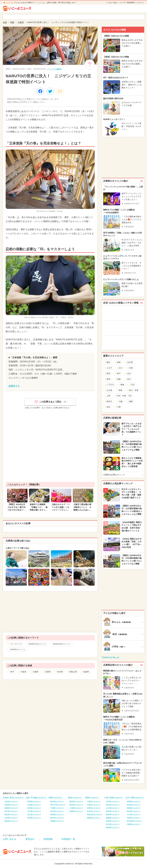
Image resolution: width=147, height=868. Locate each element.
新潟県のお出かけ (34, 808)
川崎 (130, 368)
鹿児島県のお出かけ (135, 821)
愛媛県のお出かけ (113, 818)
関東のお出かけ (56, 798)
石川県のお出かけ (34, 811)
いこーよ (10, 3)
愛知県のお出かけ (76, 802)
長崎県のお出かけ (134, 808)
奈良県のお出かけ (94, 811)
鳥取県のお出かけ (113, 811)
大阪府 (23, 672)
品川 (128, 379)
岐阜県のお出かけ (76, 805)
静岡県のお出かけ (76, 811)
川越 (120, 401)
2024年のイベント (18, 649)
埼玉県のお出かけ (57, 811)
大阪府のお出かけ (94, 802)
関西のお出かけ (92, 798)
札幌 (118, 379)
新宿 (107, 379)
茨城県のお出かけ (57, 821)
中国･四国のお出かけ (114, 798)
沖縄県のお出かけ (134, 824)
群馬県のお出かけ (57, 815)
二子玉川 (109, 385)
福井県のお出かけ (34, 818)
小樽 (118, 407)
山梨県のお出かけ (34, 805)
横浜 (107, 362)
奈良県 (59, 672)
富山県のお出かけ (34, 815)
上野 (107, 396)
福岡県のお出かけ (134, 802)
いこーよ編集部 (56, 69)
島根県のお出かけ (113, 815)
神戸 (11, 672)
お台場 (108, 390)
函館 (130, 401)
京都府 (35, 672)
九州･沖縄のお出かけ (135, 798)
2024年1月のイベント (37, 644)
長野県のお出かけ (34, 802)
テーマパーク (17, 644)
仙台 (128, 373)
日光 (132, 385)
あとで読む (113, 3)
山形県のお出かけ (11, 818)
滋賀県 (85, 672)
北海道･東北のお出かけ (13, 798)
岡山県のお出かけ (113, 805)
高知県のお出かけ (113, 821)
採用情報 (48, 839)
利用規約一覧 (68, 839)
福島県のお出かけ (11, 821)
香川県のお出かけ (113, 824)
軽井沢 (108, 401)
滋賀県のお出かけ (94, 818)
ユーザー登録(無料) (127, 3)
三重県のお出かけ (76, 808)
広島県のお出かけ (113, 802)
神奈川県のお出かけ (58, 805)
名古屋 (129, 362)
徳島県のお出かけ (113, 828)
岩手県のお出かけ (11, 811)
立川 (120, 368)
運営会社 (30, 839)
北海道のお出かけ (11, 802)
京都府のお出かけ (94, 805)
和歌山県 (72, 672)
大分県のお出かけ (134, 815)
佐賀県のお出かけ (134, 805)
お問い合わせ (10, 839)
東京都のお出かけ (57, 802)
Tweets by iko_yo (110, 657)
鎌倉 (121, 385)
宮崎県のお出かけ (134, 818)
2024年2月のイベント (62, 644)
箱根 (118, 362)
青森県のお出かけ (11, 808)
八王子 (108, 368)
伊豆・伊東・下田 (123, 396)
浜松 (107, 407)
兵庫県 (47, 672)
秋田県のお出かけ (11, 815)
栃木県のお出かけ (57, 818)
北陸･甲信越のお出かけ (36, 798)
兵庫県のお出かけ (94, 808)
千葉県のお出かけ (57, 808)
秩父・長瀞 (133, 390)
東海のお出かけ (75, 798)
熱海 (120, 390)
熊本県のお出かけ (134, 811)
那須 (107, 373)
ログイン (141, 3)
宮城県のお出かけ (11, 805)
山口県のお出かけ (113, 808)
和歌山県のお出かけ (95, 815)
